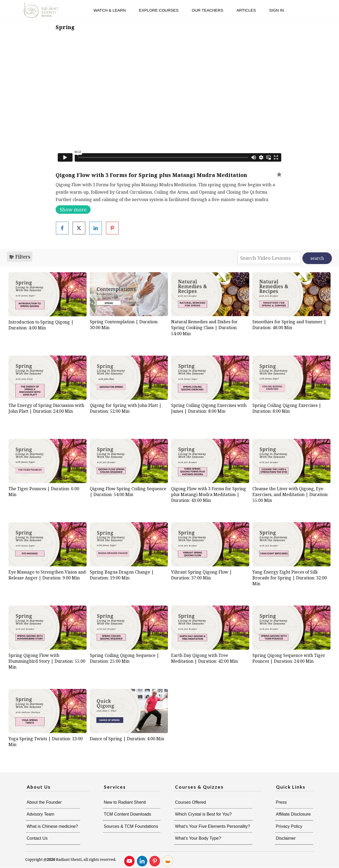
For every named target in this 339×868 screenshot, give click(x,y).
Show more (73, 210)
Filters (20, 257)
